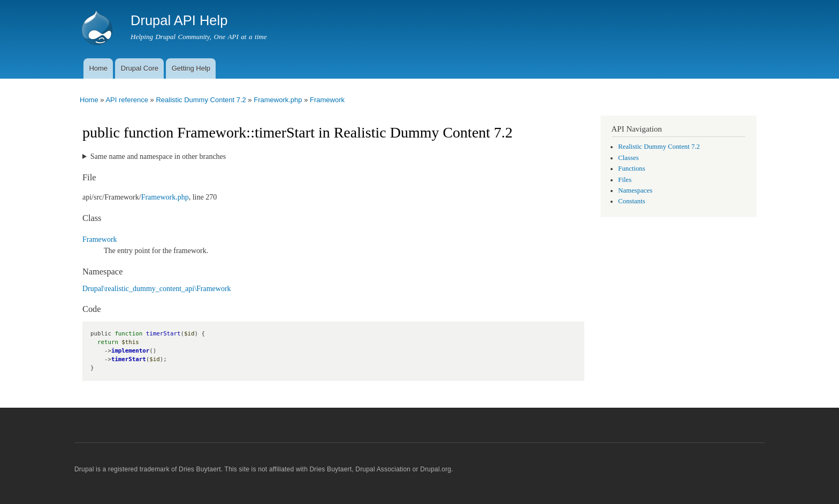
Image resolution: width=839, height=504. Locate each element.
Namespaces (635, 190)
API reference (127, 100)
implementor (130, 351)
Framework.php (278, 100)
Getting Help (191, 68)
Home (98, 68)
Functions (631, 169)
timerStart (129, 359)
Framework (327, 100)
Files (625, 180)
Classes (628, 158)
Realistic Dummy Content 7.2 (201, 100)
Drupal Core (140, 68)
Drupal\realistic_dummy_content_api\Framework (157, 289)
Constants (631, 201)
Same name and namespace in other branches (158, 156)
